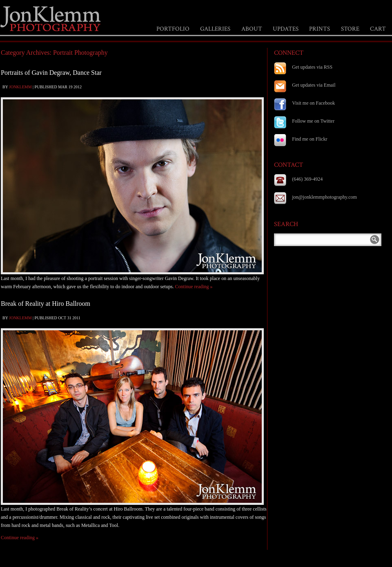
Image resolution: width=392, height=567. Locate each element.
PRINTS (320, 29)
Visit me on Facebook (313, 103)
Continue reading (194, 287)
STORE (350, 29)
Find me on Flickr (310, 139)
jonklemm (20, 87)
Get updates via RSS (312, 67)
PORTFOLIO (173, 29)
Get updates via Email (314, 85)
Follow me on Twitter (313, 121)
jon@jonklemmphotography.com (324, 197)
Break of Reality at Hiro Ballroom (46, 304)
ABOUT (252, 29)
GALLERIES (215, 29)
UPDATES (286, 29)
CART (378, 29)
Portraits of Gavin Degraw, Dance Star (51, 73)
